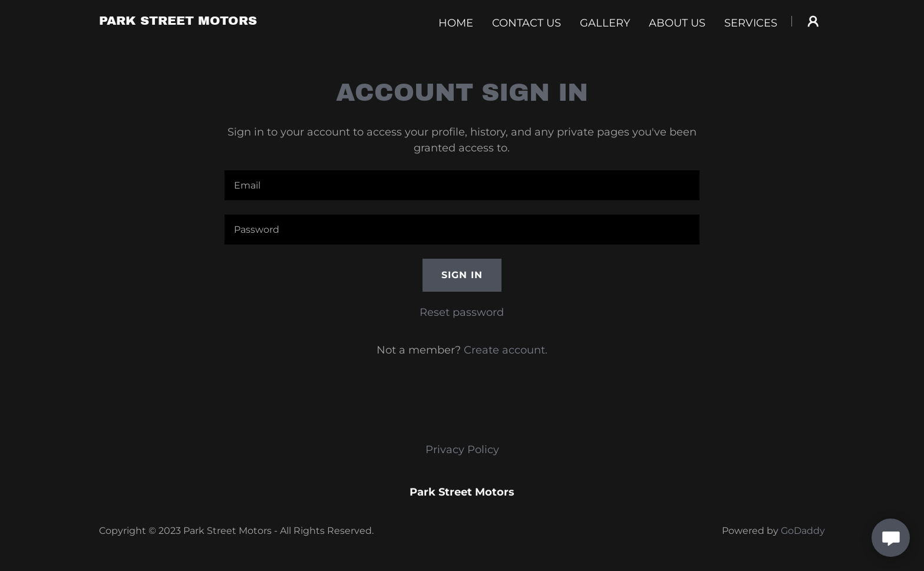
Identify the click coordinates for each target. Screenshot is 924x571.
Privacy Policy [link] (462, 450)
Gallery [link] (605, 23)
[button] (813, 21)
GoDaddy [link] (803, 531)
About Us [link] (677, 23)
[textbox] (462, 185)
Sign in (462, 275)
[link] (178, 21)
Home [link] (456, 23)
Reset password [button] (462, 312)
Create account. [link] (506, 350)
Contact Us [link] (527, 23)
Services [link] (751, 23)
